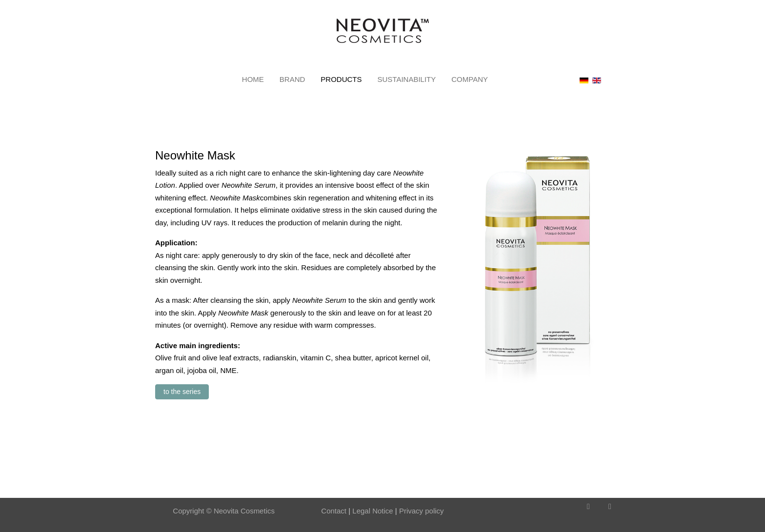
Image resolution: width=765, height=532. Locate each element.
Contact (334, 511)
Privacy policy (422, 511)
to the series (182, 392)
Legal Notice (372, 511)
